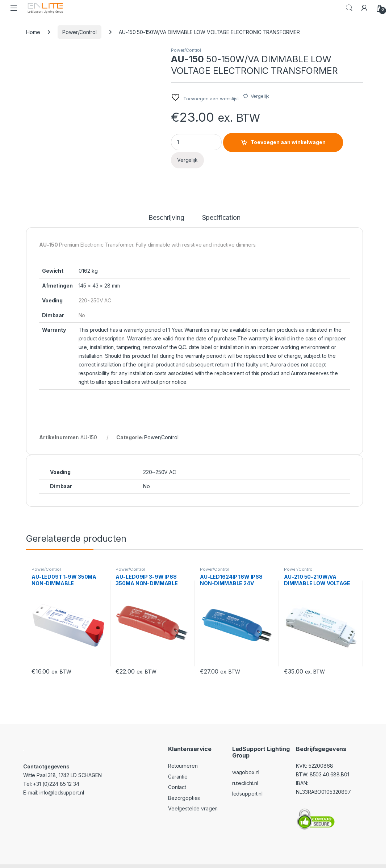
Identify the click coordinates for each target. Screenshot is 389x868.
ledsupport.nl (247, 781)
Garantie (178, 764)
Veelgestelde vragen (193, 796)
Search (349, 8)
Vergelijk (260, 96)
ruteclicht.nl (245, 770)
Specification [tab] (221, 205)
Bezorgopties (184, 785)
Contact (177, 774)
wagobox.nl (246, 760)
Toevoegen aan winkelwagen (288, 142)
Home (33, 32)
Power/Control (79, 32)
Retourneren (183, 753)
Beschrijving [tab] (166, 205)
